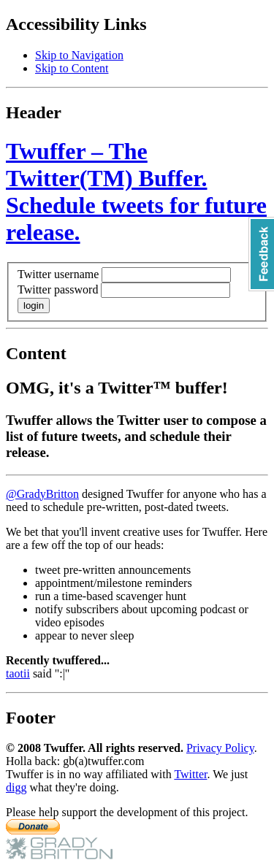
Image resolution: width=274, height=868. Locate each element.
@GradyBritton (42, 494)
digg (16, 787)
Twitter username (58, 274)
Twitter (190, 774)
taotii (18, 673)
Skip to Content (72, 68)
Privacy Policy (220, 748)
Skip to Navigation (79, 55)
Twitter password (58, 289)
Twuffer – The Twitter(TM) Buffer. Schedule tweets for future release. (136, 192)
